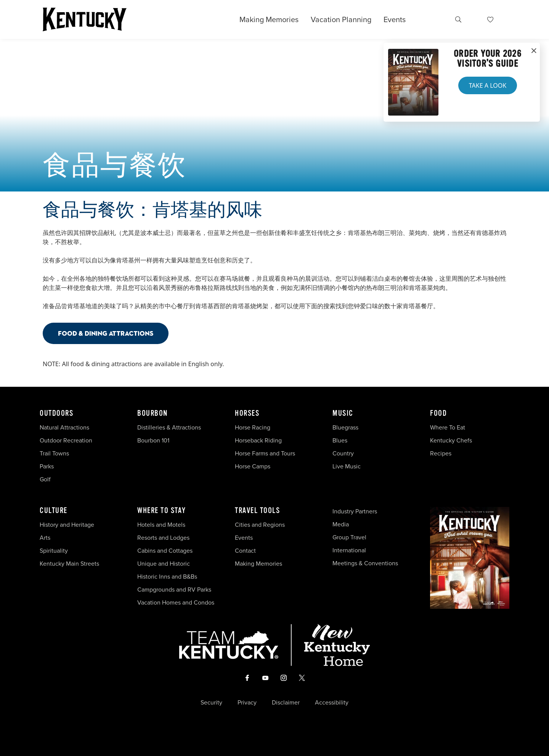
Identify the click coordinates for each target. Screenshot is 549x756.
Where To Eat (448, 427)
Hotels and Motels (161, 525)
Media (341, 524)
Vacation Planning (341, 19)
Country (343, 453)
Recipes (441, 453)
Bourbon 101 (153, 440)
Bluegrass (345, 427)
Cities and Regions (260, 525)
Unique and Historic (164, 564)
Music (343, 413)
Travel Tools (257, 511)
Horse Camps (253, 466)
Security (211, 703)
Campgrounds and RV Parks (174, 590)
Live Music (347, 466)
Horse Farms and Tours (265, 453)
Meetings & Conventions (365, 563)
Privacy (247, 703)
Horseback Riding (258, 440)
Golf (45, 479)
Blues (340, 440)
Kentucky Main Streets (69, 564)
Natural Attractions (64, 427)
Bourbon (152, 413)
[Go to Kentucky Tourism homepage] (85, 19)
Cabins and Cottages (165, 551)
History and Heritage (68, 525)
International (349, 550)
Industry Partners (355, 511)
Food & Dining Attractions (106, 333)
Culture (54, 511)
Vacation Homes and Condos (176, 602)
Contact (245, 551)
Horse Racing (253, 427)
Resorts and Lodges (163, 538)
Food (438, 413)
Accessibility (332, 703)
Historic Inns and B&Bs (167, 577)
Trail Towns (54, 453)
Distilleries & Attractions (169, 427)
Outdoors (56, 413)
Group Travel (349, 537)
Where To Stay (162, 511)
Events (395, 19)
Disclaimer (286, 703)
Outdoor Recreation (66, 440)
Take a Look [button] (488, 85)
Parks (47, 466)
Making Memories (269, 19)
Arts (45, 538)
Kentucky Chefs (451, 440)
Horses (247, 413)
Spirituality (55, 551)
